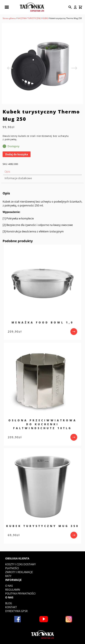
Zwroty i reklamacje (19, 572)
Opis (7, 172)
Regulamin (13, 590)
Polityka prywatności (20, 594)
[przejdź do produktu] (74, 332)
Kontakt (11, 607)
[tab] (42, 172)
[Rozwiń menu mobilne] (7, 7)
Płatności (12, 568)
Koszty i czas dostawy (20, 564)
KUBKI (45, 18)
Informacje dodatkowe (18, 178)
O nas (9, 586)
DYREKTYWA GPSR (16, 611)
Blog (9, 603)
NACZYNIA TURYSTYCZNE (29, 18)
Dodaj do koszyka (17, 154)
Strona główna (9, 18)
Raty (8, 576)
